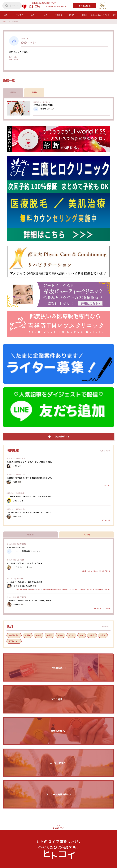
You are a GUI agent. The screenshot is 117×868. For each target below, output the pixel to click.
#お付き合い (14, 635)
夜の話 (19, 544)
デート (51, 102)
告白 (23, 560)
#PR (109, 608)
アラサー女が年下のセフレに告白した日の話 (25, 563)
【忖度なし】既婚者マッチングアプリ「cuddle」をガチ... (30, 601)
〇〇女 (23, 458)
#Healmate (47, 590)
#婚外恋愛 (19, 590)
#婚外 (25, 590)
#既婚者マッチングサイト (70, 590)
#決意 (60, 635)
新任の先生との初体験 (16, 547)
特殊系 (18, 458)
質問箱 (34, 92)
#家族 (28, 635)
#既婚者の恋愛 (56, 590)
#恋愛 (84, 571)
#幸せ (39, 635)
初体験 (23, 544)
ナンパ (23, 474)
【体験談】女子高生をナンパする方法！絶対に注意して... (29, 478)
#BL (82, 635)
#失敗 (92, 635)
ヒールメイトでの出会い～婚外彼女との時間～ (25, 582)
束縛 (22, 493)
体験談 (13, 92)
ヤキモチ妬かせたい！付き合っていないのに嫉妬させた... (29, 497)
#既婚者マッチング (104, 590)
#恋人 (103, 635)
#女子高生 (107, 486)
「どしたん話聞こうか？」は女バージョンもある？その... (29, 462)
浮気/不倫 (20, 597)
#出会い (95, 571)
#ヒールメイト (37, 590)
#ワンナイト (106, 520)
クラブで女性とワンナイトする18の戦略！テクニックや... (30, 513)
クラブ (23, 509)
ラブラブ (45, 102)
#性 (100, 571)
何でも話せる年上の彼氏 (43, 105)
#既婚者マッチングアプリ (88, 590)
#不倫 (30, 590)
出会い (18, 474)
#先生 (71, 635)
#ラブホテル (106, 571)
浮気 (25, 597)
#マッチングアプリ (100, 608)
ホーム (5, 21)
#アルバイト (14, 641)
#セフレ (89, 571)
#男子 (49, 635)
